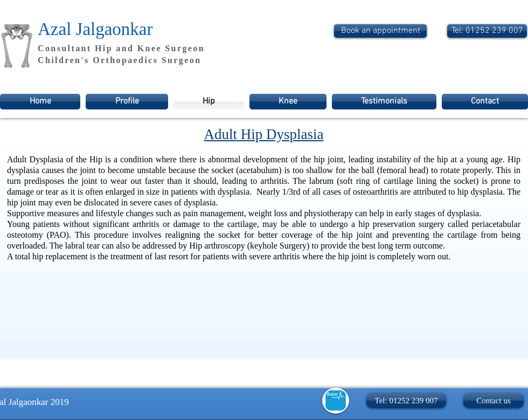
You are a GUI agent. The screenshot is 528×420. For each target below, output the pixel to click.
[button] (406, 401)
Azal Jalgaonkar (95, 29)
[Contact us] (494, 401)
